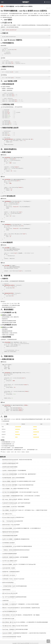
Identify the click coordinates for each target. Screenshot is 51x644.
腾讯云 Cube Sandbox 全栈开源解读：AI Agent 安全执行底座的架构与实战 (18, 484)
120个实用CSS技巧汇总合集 (8, 618)
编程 (15, 451)
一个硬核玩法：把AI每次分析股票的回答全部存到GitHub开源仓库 (16, 549)
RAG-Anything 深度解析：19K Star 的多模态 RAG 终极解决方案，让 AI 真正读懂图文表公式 (21, 528)
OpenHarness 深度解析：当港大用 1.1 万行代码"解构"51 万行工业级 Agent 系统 (19, 564)
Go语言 (12, 451)
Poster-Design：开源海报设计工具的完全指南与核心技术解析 (15, 629)
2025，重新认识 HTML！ (8, 513)
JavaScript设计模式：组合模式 (9, 567)
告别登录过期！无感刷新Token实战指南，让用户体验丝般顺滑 (15, 557)
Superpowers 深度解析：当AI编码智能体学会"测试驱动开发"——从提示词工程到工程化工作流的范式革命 (24, 632)
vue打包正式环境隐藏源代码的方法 (10, 611)
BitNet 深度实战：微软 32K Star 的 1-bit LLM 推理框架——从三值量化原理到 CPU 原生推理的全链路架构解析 (25, 622)
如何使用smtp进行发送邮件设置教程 (10, 466)
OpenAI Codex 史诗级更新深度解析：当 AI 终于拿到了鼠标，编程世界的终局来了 (19, 473)
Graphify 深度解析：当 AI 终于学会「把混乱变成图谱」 (14, 506)
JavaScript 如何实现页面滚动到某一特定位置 (12, 636)
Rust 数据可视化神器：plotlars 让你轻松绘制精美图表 (13, 477)
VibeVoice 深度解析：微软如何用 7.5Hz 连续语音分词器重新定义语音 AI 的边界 (19, 481)
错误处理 (27, 451)
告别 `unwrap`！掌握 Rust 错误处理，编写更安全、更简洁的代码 (16, 499)
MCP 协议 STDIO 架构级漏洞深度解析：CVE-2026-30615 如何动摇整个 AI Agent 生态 (20, 492)
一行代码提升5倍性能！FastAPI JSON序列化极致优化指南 (14, 585)
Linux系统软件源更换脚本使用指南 (9, 553)
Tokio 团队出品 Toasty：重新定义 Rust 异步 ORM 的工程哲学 (15, 625)
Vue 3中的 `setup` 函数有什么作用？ (10, 560)
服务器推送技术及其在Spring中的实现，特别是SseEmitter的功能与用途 (17, 459)
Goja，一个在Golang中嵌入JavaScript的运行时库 (13, 520)
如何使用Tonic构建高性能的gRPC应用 (10, 463)
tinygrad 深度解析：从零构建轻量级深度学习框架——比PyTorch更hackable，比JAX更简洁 (21, 495)
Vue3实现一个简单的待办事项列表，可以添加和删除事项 (14, 470)
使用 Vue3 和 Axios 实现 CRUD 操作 (10, 593)
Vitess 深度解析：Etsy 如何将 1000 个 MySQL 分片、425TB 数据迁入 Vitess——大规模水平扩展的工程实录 (25, 510)
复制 (49, 29)
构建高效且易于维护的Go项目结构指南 (10, 531)
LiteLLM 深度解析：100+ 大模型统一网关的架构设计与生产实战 (16, 488)
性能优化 (23, 451)
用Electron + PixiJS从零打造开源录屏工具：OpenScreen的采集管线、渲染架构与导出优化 (21, 607)
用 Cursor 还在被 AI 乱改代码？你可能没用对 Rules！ (13, 517)
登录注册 (47, 2)
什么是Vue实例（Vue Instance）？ (10, 575)
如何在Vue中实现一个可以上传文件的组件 (11, 524)
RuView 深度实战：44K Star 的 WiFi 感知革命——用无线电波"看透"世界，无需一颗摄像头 (21, 614)
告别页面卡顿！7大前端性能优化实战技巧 (11, 571)
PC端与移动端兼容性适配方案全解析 (10, 535)
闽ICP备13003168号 (34, 643)
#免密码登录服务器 (6, 589)
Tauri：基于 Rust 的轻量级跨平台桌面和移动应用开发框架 (14, 596)
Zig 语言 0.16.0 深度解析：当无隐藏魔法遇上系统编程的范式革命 (16, 539)
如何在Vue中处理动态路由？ (8, 582)
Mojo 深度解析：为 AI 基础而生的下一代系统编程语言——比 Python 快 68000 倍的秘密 (20, 604)
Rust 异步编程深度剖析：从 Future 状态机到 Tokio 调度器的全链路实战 (17, 546)
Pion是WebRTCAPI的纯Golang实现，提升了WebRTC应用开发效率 (16, 502)
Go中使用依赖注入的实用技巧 (9, 542)
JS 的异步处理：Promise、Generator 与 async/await (13, 578)
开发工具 (19, 451)
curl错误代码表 (5, 600)
